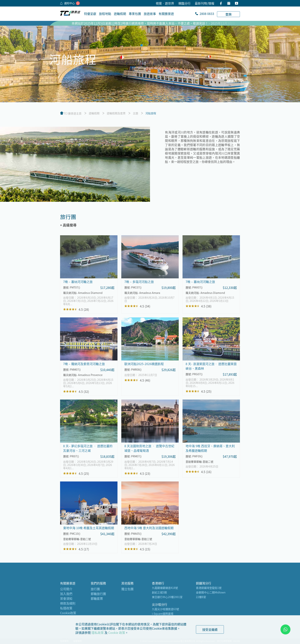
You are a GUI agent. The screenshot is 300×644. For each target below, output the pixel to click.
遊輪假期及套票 (116, 113)
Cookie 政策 (117, 633)
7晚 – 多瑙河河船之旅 (139, 282)
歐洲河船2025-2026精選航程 (144, 364)
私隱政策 (66, 608)
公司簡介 (66, 589)
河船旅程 (151, 113)
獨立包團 (127, 589)
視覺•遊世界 (165, 3)
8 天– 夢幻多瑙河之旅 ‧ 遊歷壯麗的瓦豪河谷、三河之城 (88, 448)
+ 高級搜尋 (68, 225)
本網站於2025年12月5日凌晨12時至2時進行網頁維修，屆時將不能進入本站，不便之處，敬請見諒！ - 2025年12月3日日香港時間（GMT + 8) (167, 23)
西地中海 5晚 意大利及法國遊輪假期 (149, 528)
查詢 (228, 14)
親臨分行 (184, 3)
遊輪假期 (94, 113)
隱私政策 (98, 633)
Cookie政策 (68, 613)
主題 (135, 113)
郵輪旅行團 (98, 594)
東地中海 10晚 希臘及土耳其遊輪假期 (89, 528)
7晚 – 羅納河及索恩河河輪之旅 (84, 364)
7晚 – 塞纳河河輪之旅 (78, 282)
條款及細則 (68, 603)
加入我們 (66, 594)
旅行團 (95, 589)
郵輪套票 (97, 598)
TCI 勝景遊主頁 (73, 113)
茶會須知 (66, 598)
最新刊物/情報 (205, 3)
